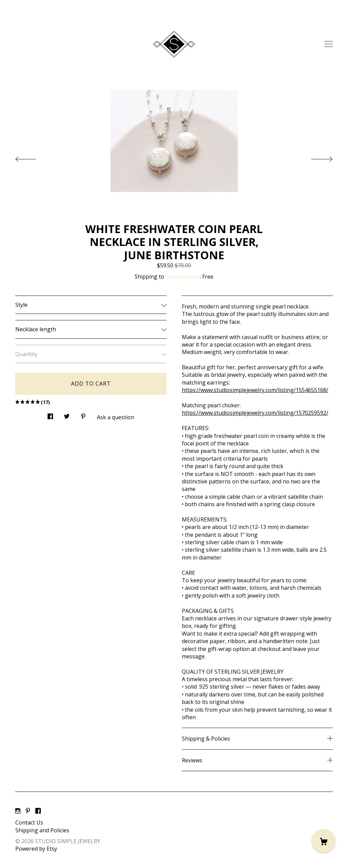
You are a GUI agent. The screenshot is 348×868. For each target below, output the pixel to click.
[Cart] (324, 841)
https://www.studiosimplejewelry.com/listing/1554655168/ (255, 390)
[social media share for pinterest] (83, 415)
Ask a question (116, 417)
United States (183, 277)
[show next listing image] (316, 157)
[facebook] (38, 811)
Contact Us (29, 822)
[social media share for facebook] (50, 415)
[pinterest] (28, 811)
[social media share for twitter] (67, 415)
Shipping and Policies (42, 830)
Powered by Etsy (36, 849)
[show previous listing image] (32, 157)
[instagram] (18, 811)
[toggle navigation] (329, 44)
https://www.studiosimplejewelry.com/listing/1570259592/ (255, 413)
